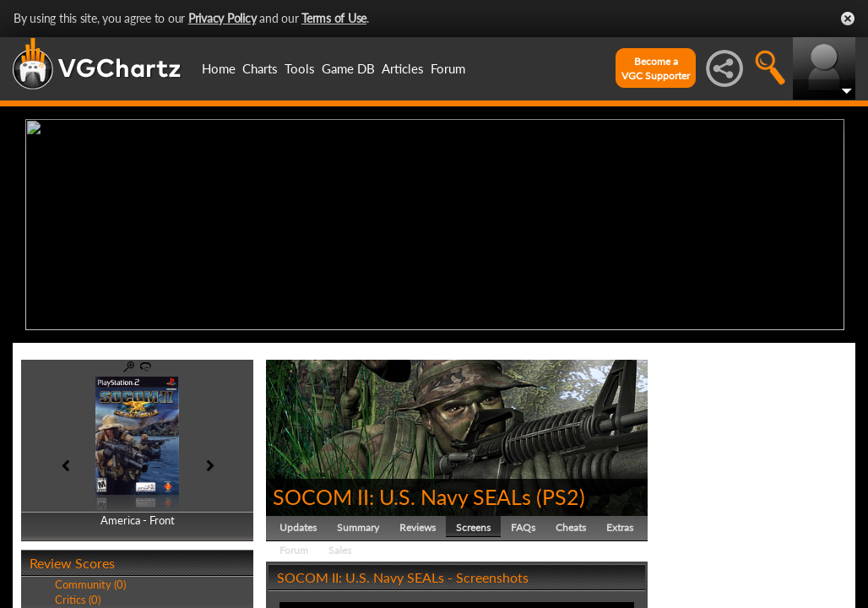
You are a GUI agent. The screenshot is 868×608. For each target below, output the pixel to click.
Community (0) (90, 584)
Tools (300, 68)
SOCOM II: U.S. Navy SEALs (402, 497)
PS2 (561, 497)
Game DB (348, 68)
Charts (260, 68)
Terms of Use (334, 18)
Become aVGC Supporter (656, 68)
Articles (403, 68)
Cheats (571, 527)
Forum (448, 68)
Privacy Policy (222, 18)
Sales (340, 550)
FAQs (523, 527)
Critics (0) (78, 600)
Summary (358, 527)
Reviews (418, 527)
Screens (473, 527)
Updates (298, 527)
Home (219, 68)
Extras (620, 527)
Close (848, 19)
